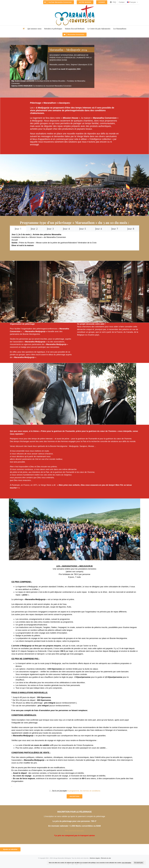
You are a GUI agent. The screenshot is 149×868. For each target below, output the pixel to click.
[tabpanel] (74, 241)
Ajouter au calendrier (10, 849)
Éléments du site (106, 858)
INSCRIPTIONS (74, 796)
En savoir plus (139, 863)
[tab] (18, 229)
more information (126, 863)
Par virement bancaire (74, 831)
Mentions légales (95, 858)
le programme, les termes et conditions (84, 791)
